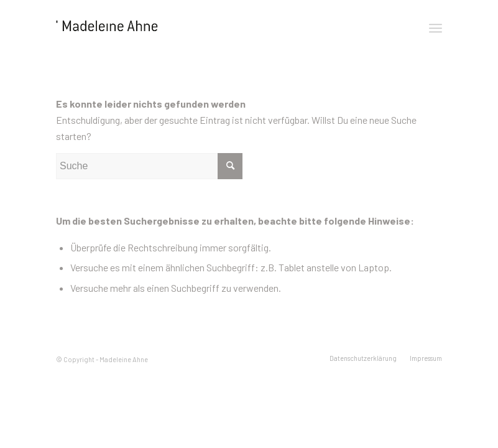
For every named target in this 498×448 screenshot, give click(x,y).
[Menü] (436, 28)
